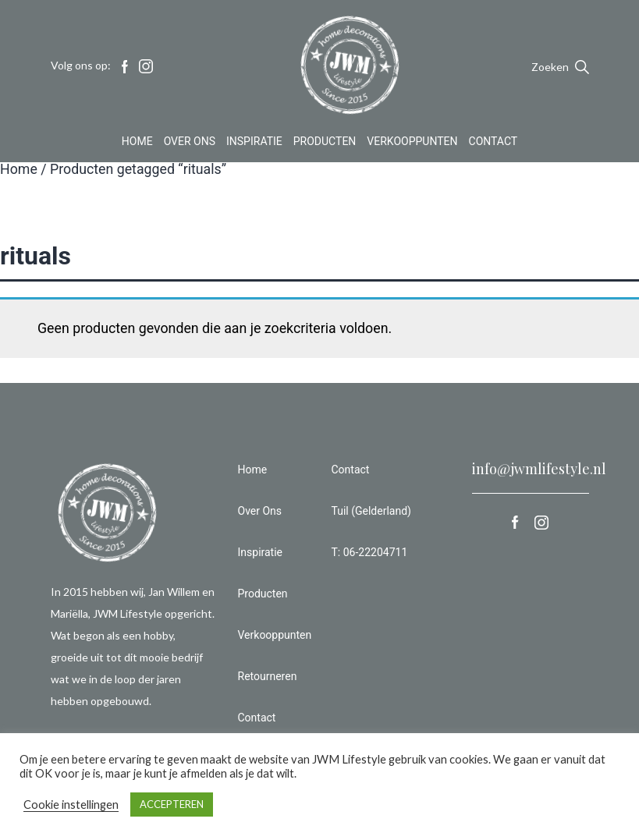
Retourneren (268, 676)
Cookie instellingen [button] (71, 805)
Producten (325, 144)
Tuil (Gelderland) (371, 511)
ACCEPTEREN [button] (172, 804)
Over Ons (190, 144)
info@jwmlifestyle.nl (539, 469)
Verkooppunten (412, 144)
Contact (493, 144)
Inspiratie (254, 144)
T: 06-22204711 (370, 552)
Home (137, 144)
